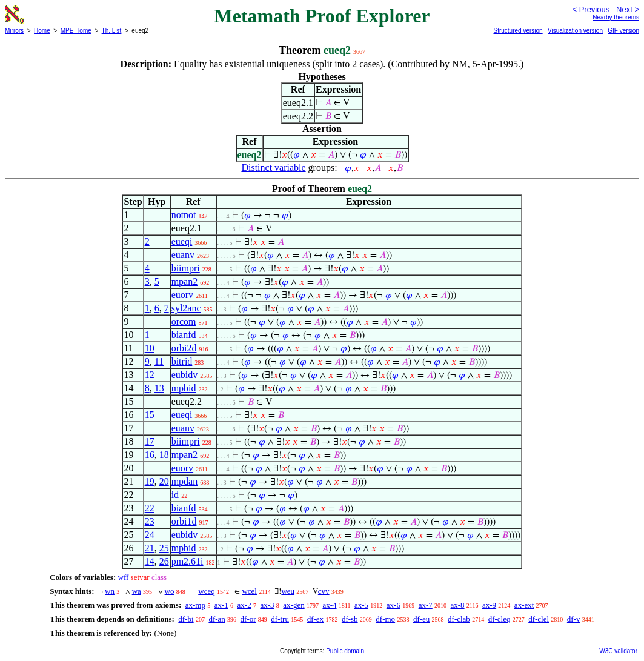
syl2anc (186, 308)
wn (110, 591)
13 (159, 388)
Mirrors (14, 31)
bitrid (182, 361)
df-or (248, 619)
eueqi (182, 241)
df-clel (539, 619)
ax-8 (458, 605)
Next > (628, 9)
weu (288, 591)
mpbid (184, 388)
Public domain (345, 651)
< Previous (591, 9)
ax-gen (294, 605)
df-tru (280, 619)
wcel (249, 591)
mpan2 (185, 281)
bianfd (184, 335)
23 (150, 521)
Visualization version (575, 31)
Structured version (518, 31)
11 (159, 361)
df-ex (315, 619)
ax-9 (489, 605)
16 (150, 455)
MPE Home (76, 31)
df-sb (350, 619)
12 (150, 375)
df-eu (421, 619)
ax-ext (524, 605)
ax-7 (426, 605)
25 (164, 548)
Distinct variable (273, 168)
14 (150, 561)
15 (150, 415)
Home (42, 31)
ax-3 (267, 605)
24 (150, 535)
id (175, 495)
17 (150, 441)
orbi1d (184, 521)
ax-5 (361, 605)
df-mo (385, 619)
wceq (206, 591)
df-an (217, 619)
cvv (324, 591)
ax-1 (221, 605)
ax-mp (195, 605)
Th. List (112, 31)
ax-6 (393, 605)
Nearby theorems (616, 17)
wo (170, 591)
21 (150, 548)
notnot (184, 215)
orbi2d (184, 348)
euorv (182, 295)
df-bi (186, 619)
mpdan (185, 481)
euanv (183, 255)
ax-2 (244, 605)
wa (137, 591)
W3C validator (618, 651)
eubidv (185, 375)
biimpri (186, 268)
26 (164, 561)
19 (150, 481)
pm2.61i (188, 561)
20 (164, 481)
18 (164, 455)
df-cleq (500, 619)
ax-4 (329, 605)
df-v (574, 619)
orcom (184, 321)
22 (150, 508)
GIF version (623, 31)
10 (150, 348)
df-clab (459, 619)
